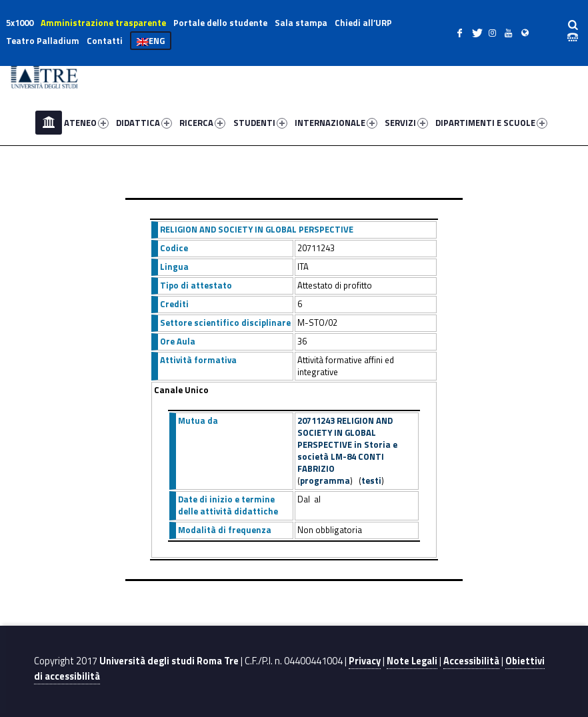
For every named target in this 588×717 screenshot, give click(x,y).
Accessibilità (471, 661)
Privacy (365, 661)
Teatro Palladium (43, 41)
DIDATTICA (144, 123)
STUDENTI (260, 123)
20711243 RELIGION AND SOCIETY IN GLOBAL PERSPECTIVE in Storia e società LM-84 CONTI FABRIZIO (347, 444)
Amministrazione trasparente (103, 23)
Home (49, 123)
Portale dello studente (220, 23)
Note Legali (412, 661)
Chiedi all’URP (363, 23)
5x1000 (20, 23)
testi (371, 480)
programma (325, 480)
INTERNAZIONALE (336, 123)
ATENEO (86, 123)
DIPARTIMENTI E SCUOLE (491, 123)
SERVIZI (406, 123)
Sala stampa (301, 23)
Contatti (105, 41)
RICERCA (202, 123)
